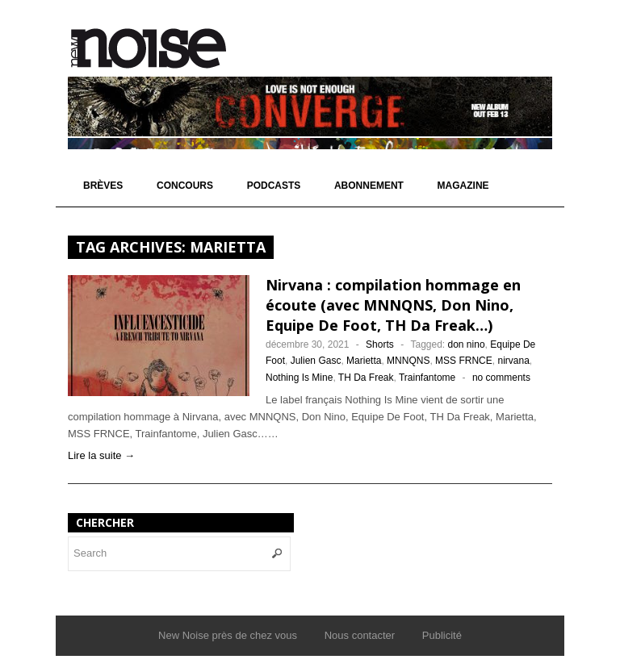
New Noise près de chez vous (228, 635)
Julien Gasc (316, 361)
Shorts (380, 344)
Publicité (442, 635)
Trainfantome (427, 378)
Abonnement (369, 186)
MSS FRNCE (464, 361)
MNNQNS (408, 361)
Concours (185, 186)
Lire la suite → (101, 455)
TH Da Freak (366, 378)
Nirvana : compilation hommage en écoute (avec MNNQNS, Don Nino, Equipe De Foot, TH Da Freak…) (393, 305)
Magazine (463, 186)
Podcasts (274, 186)
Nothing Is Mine (299, 378)
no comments (501, 378)
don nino (467, 344)
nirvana (513, 361)
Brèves (103, 186)
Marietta (364, 361)
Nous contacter (360, 635)
